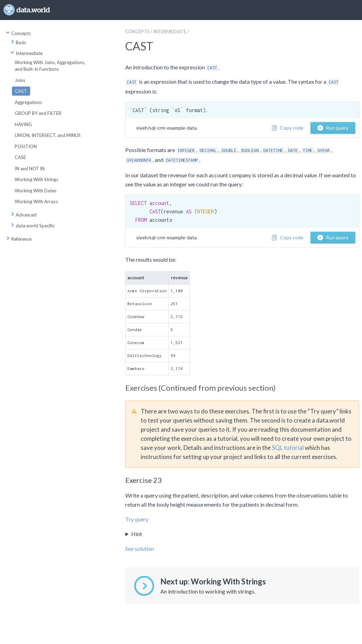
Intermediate (26, 53)
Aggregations (28, 102)
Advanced (23, 215)
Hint (137, 534)
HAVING (23, 124)
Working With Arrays (36, 201)
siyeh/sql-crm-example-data (166, 128)
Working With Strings (36, 179)
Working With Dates (36, 191)
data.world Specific (32, 226)
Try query (137, 519)
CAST (21, 91)
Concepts (18, 33)
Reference (19, 239)
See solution (140, 549)
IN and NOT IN (30, 169)
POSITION (26, 146)
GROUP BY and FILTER (38, 113)
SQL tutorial (288, 448)
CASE (20, 157)
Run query (333, 128)
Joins (20, 80)
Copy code (287, 128)
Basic (18, 42)
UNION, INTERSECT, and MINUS (48, 135)
